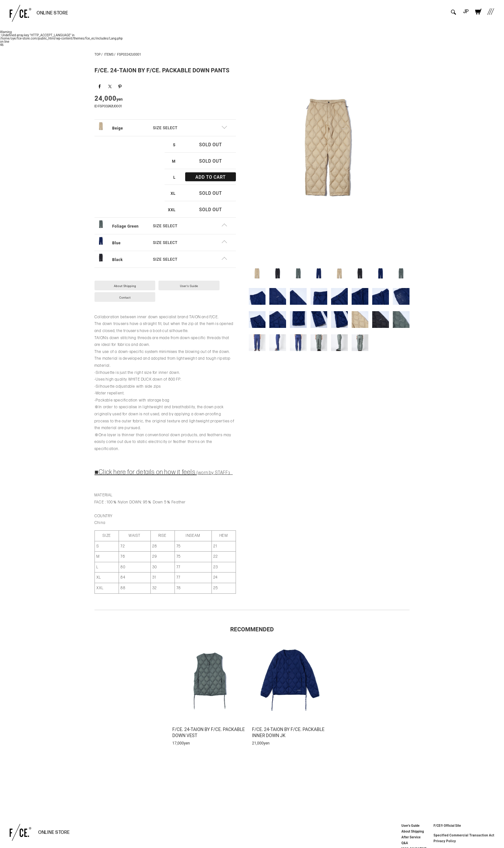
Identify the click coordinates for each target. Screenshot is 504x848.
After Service (411, 837)
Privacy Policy (445, 841)
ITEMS (109, 54)
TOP (98, 54)
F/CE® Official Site (447, 825)
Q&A (405, 843)
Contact (129, 295)
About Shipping (129, 283)
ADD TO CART (211, 174)
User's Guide (201, 283)
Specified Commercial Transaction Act (464, 835)
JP (462, 14)
